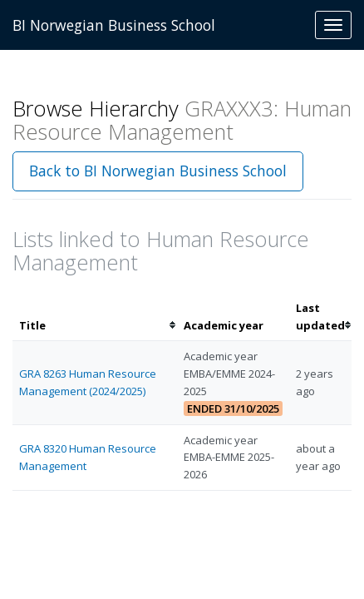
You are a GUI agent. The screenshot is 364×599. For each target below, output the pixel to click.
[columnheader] (95, 317)
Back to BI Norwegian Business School (158, 171)
